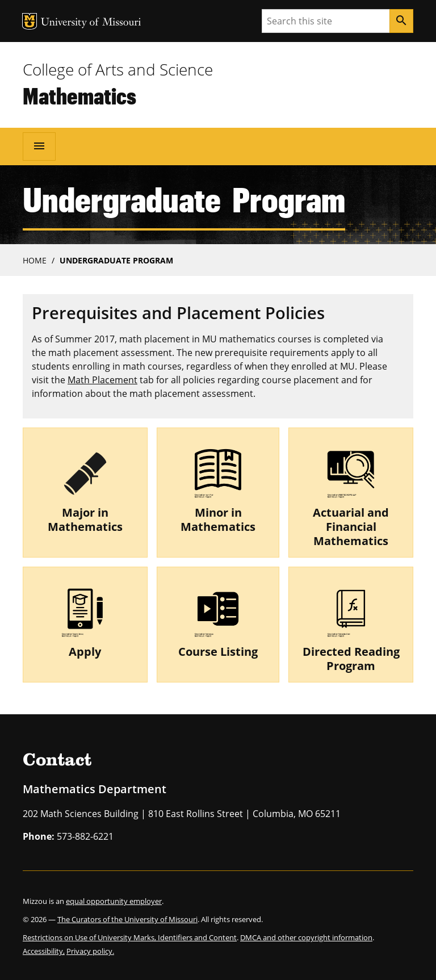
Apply (85, 652)
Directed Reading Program (351, 659)
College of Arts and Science (118, 69)
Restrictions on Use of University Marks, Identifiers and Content (130, 937)
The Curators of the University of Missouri (127, 919)
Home (35, 260)
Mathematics (79, 96)
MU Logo (30, 21)
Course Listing (218, 652)
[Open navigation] (39, 146)
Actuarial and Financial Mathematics (351, 527)
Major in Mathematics (85, 520)
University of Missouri (91, 23)
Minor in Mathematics (218, 520)
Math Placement (102, 380)
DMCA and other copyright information (306, 937)
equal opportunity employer (114, 901)
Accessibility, (44, 951)
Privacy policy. (90, 951)
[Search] (401, 21)
